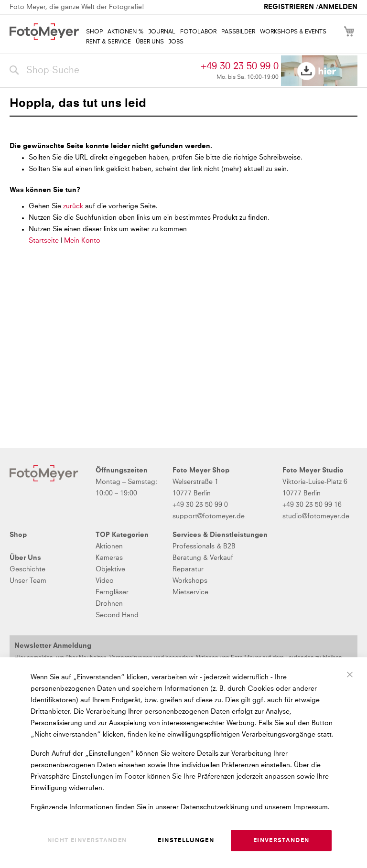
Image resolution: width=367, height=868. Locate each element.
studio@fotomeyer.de (316, 516)
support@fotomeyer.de (209, 516)
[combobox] (103, 71)
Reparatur (188, 569)
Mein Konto (82, 241)
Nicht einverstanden (87, 841)
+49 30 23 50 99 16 (312, 505)
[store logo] (44, 32)
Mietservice (190, 592)
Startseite (44, 241)
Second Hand (117, 615)
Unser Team (28, 581)
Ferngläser (112, 592)
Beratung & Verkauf (203, 558)
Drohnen (109, 604)
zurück (74, 206)
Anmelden (338, 7)
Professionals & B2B (204, 547)
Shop (18, 535)
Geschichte (27, 569)
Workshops (190, 581)
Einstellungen (186, 841)
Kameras (109, 558)
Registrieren (289, 7)
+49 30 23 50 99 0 (240, 66)
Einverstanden (281, 841)
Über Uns (25, 558)
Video (105, 581)
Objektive (110, 569)
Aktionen (109, 547)
